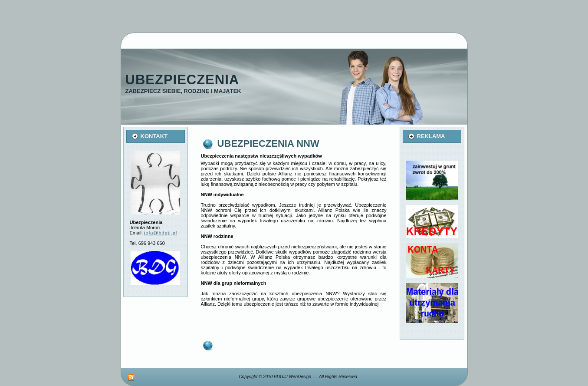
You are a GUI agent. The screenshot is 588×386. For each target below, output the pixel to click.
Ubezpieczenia (182, 80)
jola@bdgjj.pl (161, 233)
